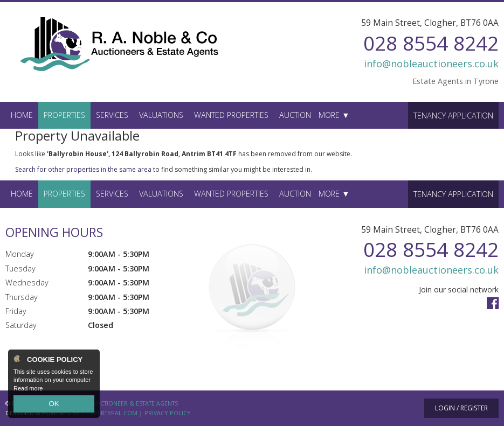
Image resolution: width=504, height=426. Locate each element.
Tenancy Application (453, 116)
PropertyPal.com (109, 413)
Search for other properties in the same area (83, 169)
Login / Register (461, 408)
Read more (28, 390)
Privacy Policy (168, 413)
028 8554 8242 (431, 43)
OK (54, 405)
